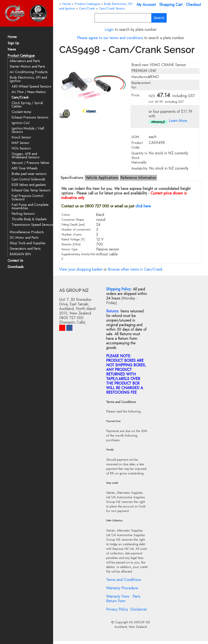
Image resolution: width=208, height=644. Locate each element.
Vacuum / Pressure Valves (30, 163)
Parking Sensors (23, 214)
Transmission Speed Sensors (32, 225)
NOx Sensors (21, 148)
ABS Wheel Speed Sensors (31, 87)
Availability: (140, 168)
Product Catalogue (21, 56)
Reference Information (138, 178)
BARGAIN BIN (20, 254)
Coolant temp (21, 112)
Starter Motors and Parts (27, 67)
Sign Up (13, 43)
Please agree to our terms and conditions (110, 38)
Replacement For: (141, 85)
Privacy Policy (117, 609)
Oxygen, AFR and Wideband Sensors (26, 156)
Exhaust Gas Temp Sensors (31, 190)
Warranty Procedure (122, 588)
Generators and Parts (25, 249)
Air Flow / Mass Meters (29, 92)
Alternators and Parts (25, 61)
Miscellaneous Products (27, 232)
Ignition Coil (20, 123)
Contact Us (15, 261)
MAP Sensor (21, 143)
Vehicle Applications (102, 178)
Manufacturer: (142, 77)
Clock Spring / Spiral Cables (27, 105)
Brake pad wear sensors (29, 174)
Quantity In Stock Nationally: (139, 158)
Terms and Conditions (124, 580)
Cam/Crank (20, 98)
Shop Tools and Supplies (28, 243)
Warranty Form (118, 596)
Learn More (178, 121)
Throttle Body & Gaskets (29, 219)
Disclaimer (139, 609)
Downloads (16, 267)
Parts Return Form (123, 599)
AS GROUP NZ (139, 622)
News (12, 50)
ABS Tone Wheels (25, 168)
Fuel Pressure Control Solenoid (27, 198)
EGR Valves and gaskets (29, 185)
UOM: (136, 137)
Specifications (72, 178)
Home (12, 37)
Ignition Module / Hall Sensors (28, 130)
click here (143, 206)
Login (109, 30)
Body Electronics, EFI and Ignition (28, 79)
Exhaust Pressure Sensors (30, 117)
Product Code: (137, 145)
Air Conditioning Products (29, 72)
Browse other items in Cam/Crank (135, 269)
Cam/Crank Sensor (112, 8)
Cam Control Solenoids (28, 179)
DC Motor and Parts (24, 238)
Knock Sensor (21, 137)
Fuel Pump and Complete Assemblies (30, 207)
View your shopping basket (81, 269)
